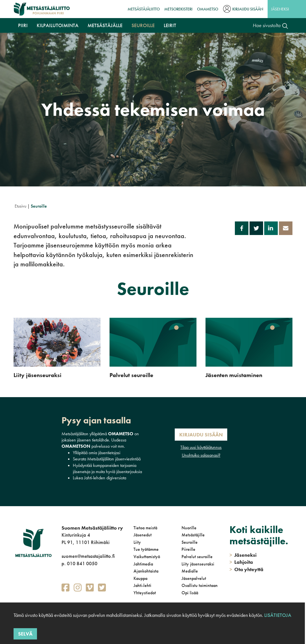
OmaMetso (208, 9)
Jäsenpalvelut (194, 578)
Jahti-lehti (142, 585)
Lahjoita (241, 562)
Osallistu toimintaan (200, 585)
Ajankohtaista (146, 571)
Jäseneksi (280, 9)
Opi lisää (190, 593)
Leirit (170, 25)
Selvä (25, 634)
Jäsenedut (143, 535)
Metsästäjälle (105, 25)
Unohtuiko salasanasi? (201, 455)
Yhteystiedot (145, 593)
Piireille (188, 549)
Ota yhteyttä (246, 569)
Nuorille (189, 528)
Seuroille (143, 25)
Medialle (190, 571)
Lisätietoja (278, 615)
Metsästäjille (193, 535)
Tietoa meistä (145, 528)
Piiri (23, 25)
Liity (137, 542)
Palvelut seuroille (197, 557)
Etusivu (20, 206)
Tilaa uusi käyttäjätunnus (201, 447)
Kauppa (140, 578)
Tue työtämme (146, 549)
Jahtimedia (143, 564)
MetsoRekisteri (178, 9)
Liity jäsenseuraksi (198, 564)
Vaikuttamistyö (147, 557)
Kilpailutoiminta (58, 25)
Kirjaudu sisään (248, 9)
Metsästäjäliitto (144, 9)
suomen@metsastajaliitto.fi (88, 556)
